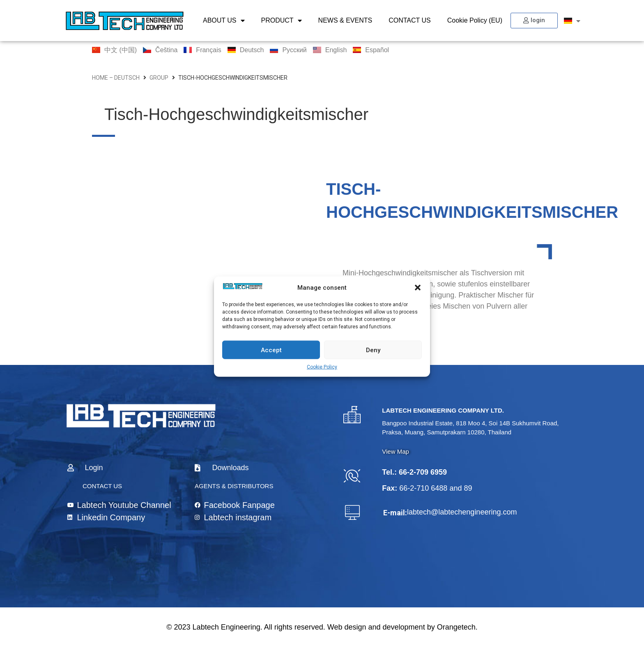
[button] (418, 288)
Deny (373, 350)
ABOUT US (224, 21)
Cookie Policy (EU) (475, 20)
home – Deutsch (116, 78)
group (159, 78)
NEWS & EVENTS (345, 20)
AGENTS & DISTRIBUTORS (234, 486)
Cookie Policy (322, 367)
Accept (271, 350)
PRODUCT (282, 21)
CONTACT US (410, 20)
